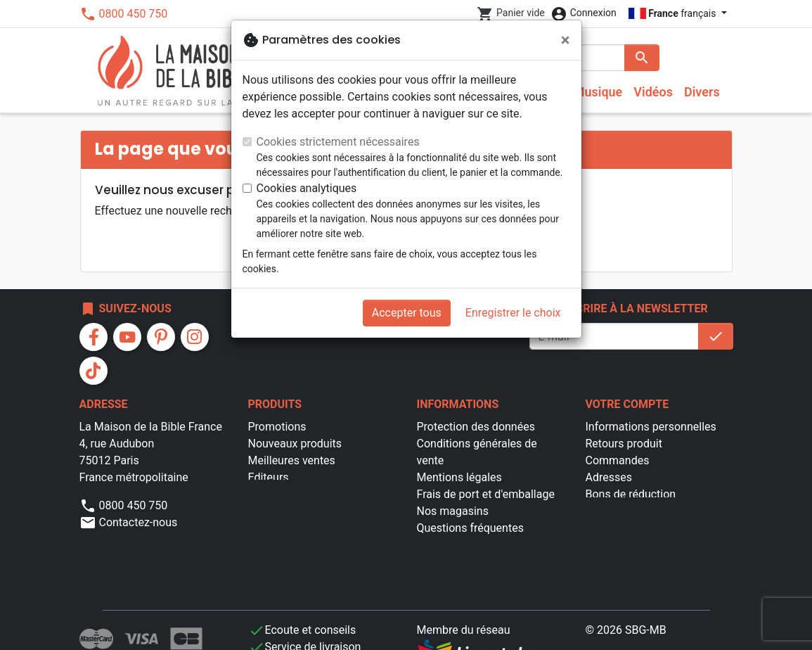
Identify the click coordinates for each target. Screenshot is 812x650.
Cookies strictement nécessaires (338, 142)
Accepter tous (407, 313)
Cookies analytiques (307, 188)
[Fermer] (566, 40)
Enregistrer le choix (513, 313)
